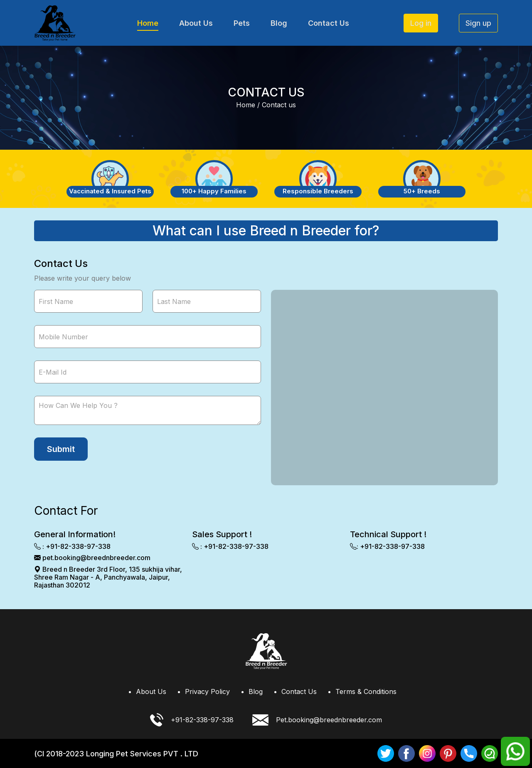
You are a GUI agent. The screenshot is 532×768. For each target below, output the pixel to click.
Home (148, 23)
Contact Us (329, 23)
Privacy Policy (207, 691)
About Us (196, 23)
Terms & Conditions (366, 691)
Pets (242, 23)
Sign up (478, 23)
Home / (248, 105)
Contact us (279, 105)
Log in (421, 23)
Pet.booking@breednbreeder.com (317, 720)
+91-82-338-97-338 (192, 720)
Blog (279, 23)
